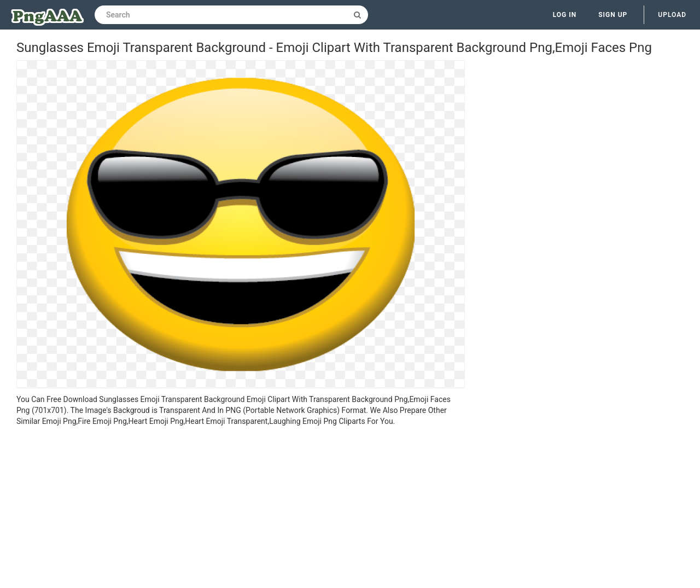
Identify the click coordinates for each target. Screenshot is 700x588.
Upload (672, 15)
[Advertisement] (241, 509)
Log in (565, 15)
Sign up (613, 15)
